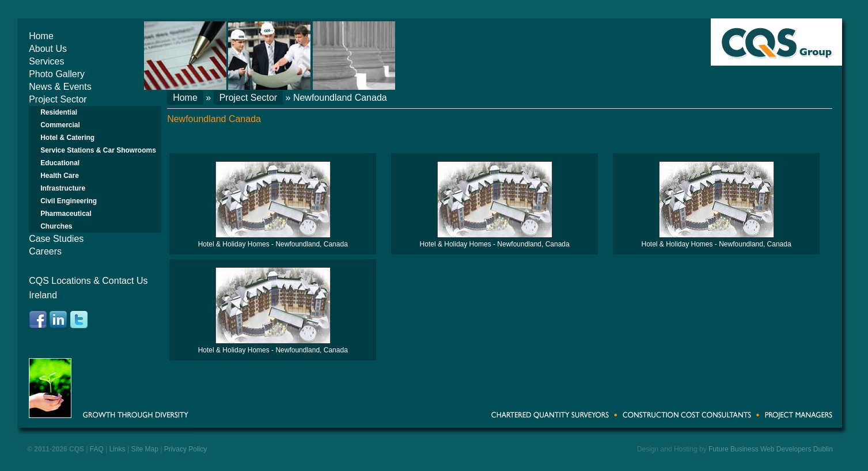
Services (46, 61)
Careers (45, 251)
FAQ (97, 449)
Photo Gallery (57, 74)
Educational (60, 163)
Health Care (60, 176)
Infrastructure (63, 188)
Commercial (60, 125)
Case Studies (56, 239)
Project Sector (58, 99)
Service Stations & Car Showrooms (98, 150)
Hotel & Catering (67, 138)
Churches (56, 226)
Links (117, 449)
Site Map (144, 449)
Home (41, 36)
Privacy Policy (186, 449)
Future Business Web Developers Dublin (771, 449)
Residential (59, 112)
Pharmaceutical (66, 214)
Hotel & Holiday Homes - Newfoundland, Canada (273, 244)
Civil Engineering (69, 201)
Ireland (43, 295)
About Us (48, 49)
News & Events (60, 87)
